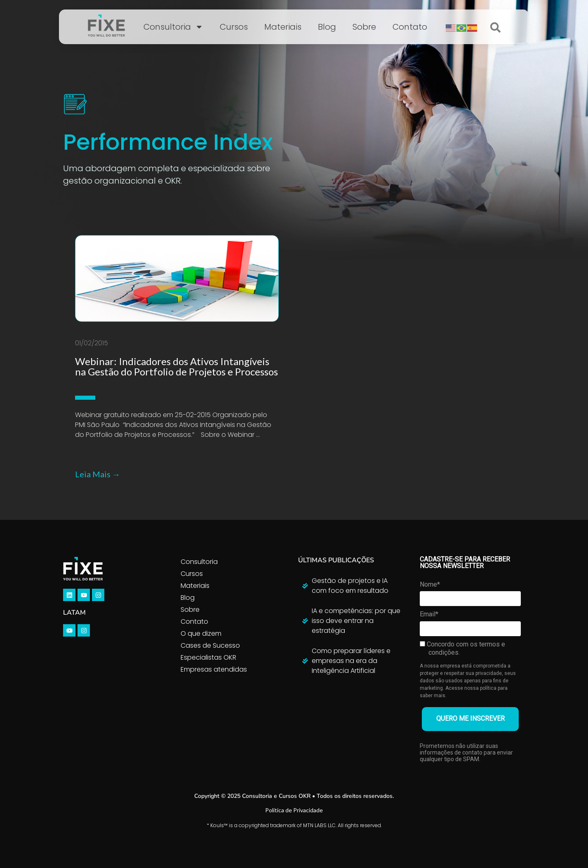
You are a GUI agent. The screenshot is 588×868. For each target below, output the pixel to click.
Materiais (283, 27)
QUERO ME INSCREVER (470, 718)
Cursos (234, 27)
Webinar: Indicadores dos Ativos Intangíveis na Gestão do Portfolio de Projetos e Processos (176, 366)
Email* (429, 614)
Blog (327, 27)
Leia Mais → (98, 474)
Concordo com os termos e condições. (462, 648)
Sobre (364, 27)
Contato (410, 27)
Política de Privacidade (294, 810)
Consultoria (173, 27)
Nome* (430, 584)
